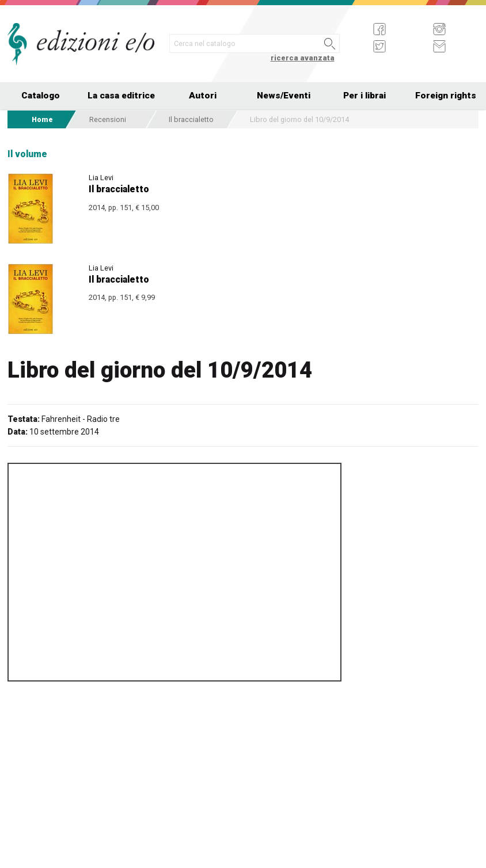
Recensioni (108, 119)
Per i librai (364, 96)
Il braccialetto (191, 119)
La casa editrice (121, 96)
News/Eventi (284, 96)
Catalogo (41, 96)
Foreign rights (446, 96)
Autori (203, 96)
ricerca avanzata (303, 58)
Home (42, 119)
